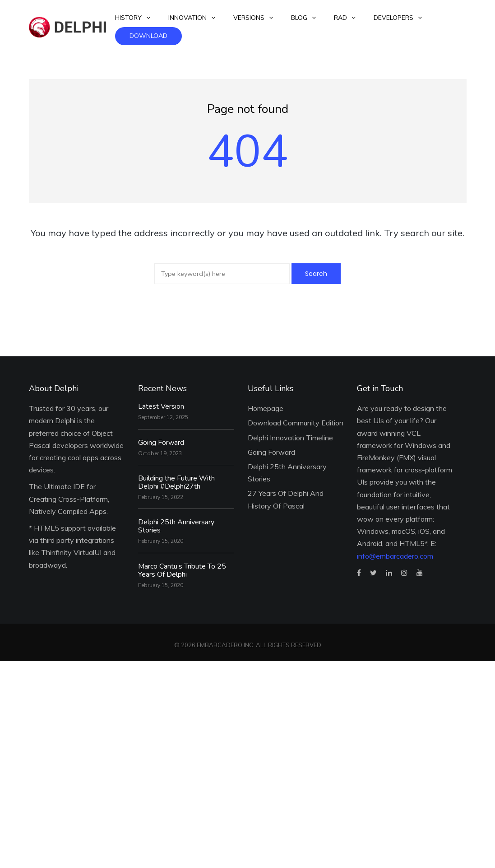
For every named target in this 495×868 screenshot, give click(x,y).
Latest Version (161, 406)
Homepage (266, 408)
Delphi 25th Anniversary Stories (176, 526)
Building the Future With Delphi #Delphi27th (176, 482)
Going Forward (161, 443)
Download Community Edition (296, 423)
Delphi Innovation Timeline (290, 438)
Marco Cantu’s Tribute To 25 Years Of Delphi (182, 570)
